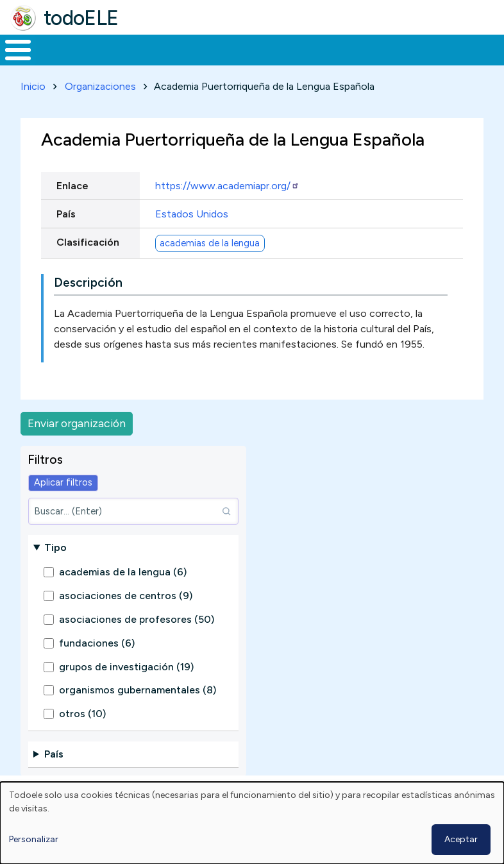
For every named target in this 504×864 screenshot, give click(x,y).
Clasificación (88, 266)
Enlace (72, 209)
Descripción (88, 306)
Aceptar (461, 839)
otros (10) (82, 737)
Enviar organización (77, 447)
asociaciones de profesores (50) (137, 643)
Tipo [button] (55, 571)
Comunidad (433, 62)
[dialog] (252, 823)
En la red (280, 62)
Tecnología (348, 62)
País (66, 238)
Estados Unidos (192, 238)
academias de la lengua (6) (123, 596)
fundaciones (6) (97, 667)
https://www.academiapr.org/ (227, 209)
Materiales (62, 62)
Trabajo (221, 62)
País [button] (54, 778)
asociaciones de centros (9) (126, 619)
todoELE (81, 18)
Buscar (491, 49)
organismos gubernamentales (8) (138, 714)
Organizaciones (100, 110)
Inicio (11, 62)
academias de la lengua (210, 267)
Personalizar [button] (34, 839)
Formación (144, 62)
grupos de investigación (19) (126, 690)
